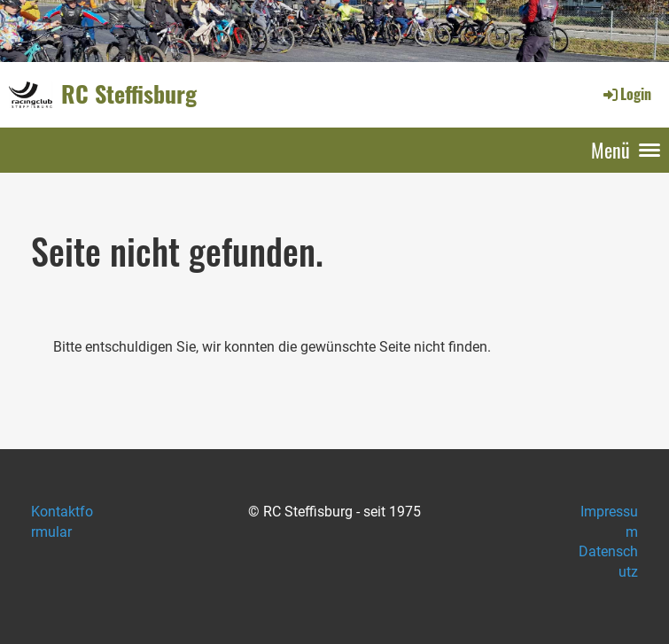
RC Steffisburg (129, 94)
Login (626, 94)
